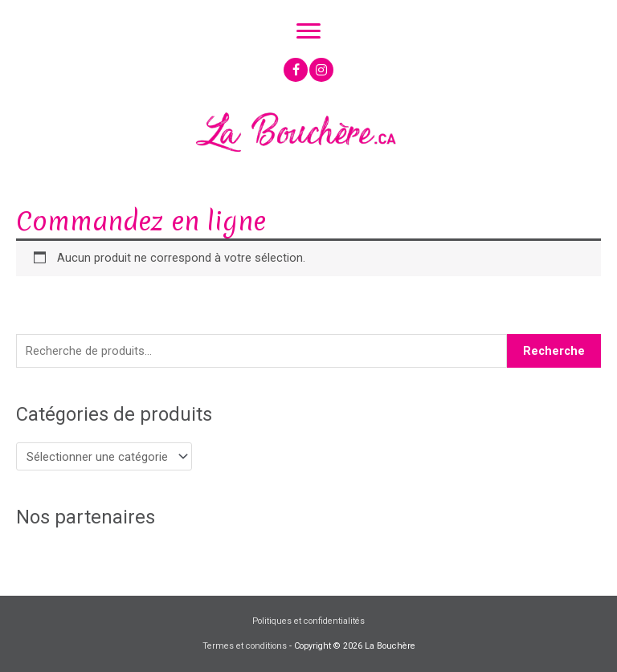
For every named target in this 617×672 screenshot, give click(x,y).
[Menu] (308, 31)
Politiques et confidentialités (308, 621)
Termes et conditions (245, 646)
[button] (296, 70)
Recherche (554, 351)
